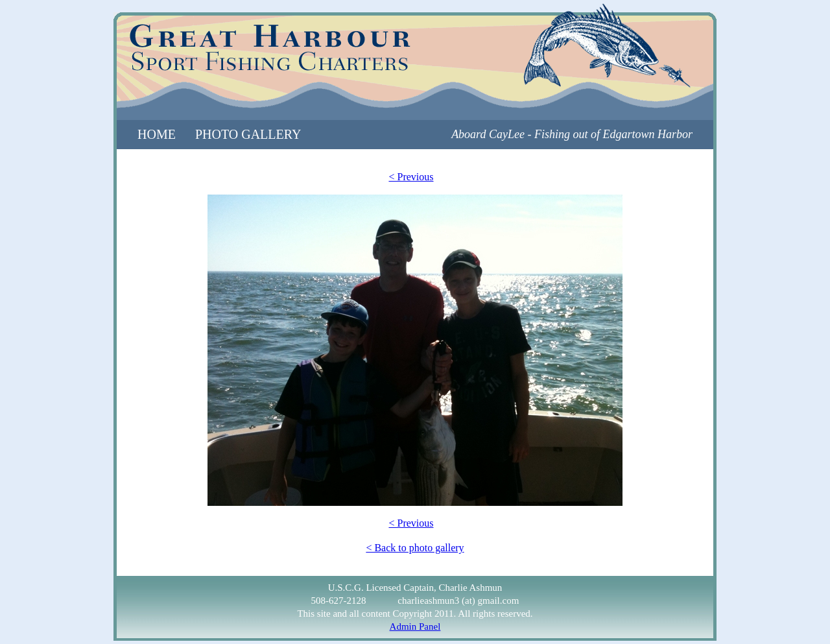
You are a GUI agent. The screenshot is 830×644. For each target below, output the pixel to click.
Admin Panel (415, 626)
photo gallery (248, 134)
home (157, 134)
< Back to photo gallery (415, 548)
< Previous (411, 177)
